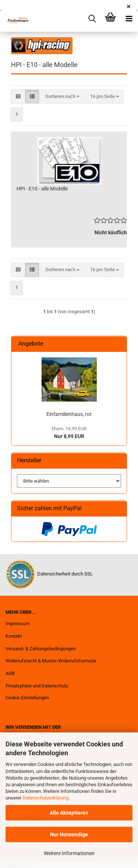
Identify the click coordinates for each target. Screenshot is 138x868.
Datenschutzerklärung (45, 798)
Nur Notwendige (69, 834)
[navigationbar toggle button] (129, 19)
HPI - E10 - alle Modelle (42, 189)
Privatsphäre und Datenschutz (37, 686)
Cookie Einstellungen (27, 698)
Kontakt (14, 636)
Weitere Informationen (69, 853)
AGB (10, 673)
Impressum (17, 624)
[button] (18, 97)
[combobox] (62, 97)
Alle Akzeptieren (69, 813)
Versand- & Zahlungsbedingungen (41, 649)
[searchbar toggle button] (92, 19)
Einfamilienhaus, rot (69, 414)
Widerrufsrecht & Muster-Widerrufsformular (51, 661)
